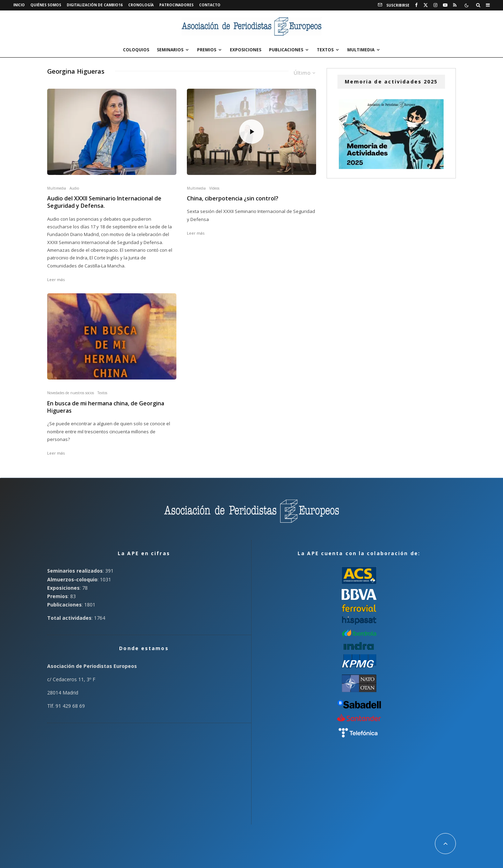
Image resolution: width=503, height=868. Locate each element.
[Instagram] (435, 5)
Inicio (19, 5)
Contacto (210, 5)
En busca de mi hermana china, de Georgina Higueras (106, 407)
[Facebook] (416, 5)
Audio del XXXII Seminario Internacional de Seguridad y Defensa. (104, 202)
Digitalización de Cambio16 (95, 5)
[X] (426, 5)
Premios (207, 50)
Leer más (56, 279)
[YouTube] (445, 5)
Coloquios (136, 50)
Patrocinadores (176, 5)
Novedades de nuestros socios (71, 393)
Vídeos (214, 188)
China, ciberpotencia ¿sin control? (233, 198)
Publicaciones (286, 50)
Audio (74, 188)
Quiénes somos (46, 5)
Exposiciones (246, 50)
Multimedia (361, 50)
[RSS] (455, 5)
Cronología (141, 5)
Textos (325, 50)
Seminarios (170, 50)
